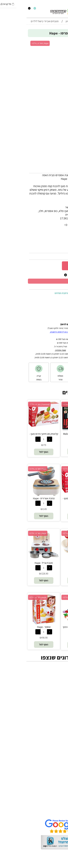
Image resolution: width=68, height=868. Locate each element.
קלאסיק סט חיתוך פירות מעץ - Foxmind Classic (17, 436)
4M (63, 727)
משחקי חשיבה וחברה (54, 685)
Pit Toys (60, 775)
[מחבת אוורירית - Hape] (17, 495)
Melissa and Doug (54, 778)
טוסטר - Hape (17, 627)
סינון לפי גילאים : (56, 236)
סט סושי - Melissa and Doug (51, 434)
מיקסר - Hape (51, 563)
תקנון (62, 806)
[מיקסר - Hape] (51, 558)
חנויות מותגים (58, 703)
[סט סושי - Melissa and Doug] (51, 431)
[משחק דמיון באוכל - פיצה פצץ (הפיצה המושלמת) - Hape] (51, 624)
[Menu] (67, 9)
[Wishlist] (7, 9)
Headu (61, 749)
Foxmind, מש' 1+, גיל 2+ (13, 404)
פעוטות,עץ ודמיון (56, 696)
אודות (62, 803)
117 (52, 574)
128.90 (61, 256)
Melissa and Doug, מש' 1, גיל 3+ (50, 404)
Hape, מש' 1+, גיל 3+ (14, 43)
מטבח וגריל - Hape (17, 563)
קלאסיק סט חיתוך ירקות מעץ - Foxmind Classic (51, 500)
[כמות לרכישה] (63, 266)
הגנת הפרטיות (57, 810)
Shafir (61, 756)
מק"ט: (62, 250)
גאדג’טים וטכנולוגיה (54, 699)
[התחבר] (4, 9)
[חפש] (64, 9)
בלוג (63, 866)
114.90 (52, 638)
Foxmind (60, 753)
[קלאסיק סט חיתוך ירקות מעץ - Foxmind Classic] (51, 492)
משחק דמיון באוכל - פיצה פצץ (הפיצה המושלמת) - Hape (51, 629)
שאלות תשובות (57, 814)
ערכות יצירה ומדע (55, 688)
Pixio (62, 764)
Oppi (62, 745)
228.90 (18, 574)
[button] (51, 451)
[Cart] (1, 9)
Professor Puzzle (55, 767)
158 (52, 445)
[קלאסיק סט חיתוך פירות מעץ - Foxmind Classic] (17, 426)
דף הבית (60, 799)
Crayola (60, 760)
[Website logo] (35, 11)
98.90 (18, 638)
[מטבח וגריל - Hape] (17, 560)
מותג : (62, 242)
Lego (62, 771)
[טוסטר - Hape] (17, 624)
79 (18, 445)
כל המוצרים (59, 681)
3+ (46, 236)
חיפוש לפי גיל (58, 707)
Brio (63, 742)
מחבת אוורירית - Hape (17, 498)
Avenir (61, 734)
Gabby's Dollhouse (54, 738)
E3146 (56, 250)
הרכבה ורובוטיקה (56, 692)
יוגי (64, 731)
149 (18, 509)
